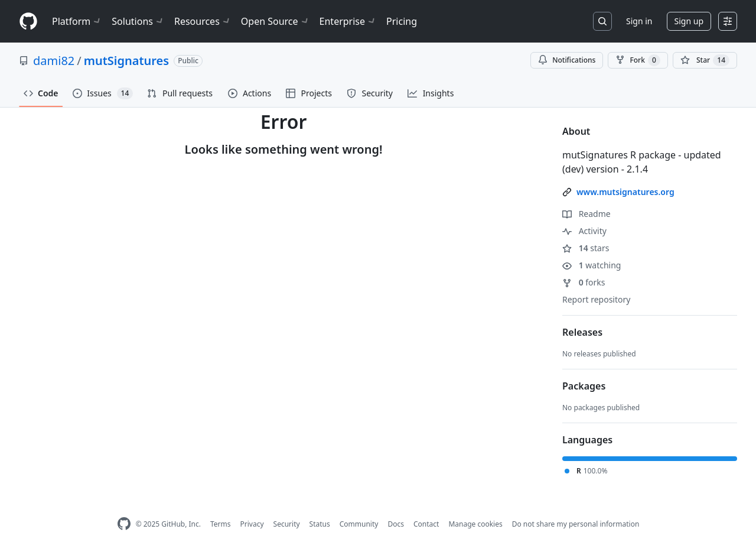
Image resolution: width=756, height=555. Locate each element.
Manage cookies (475, 524)
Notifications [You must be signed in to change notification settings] (567, 60)
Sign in (639, 21)
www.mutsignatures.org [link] (625, 192)
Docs (396, 524)
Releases (582, 332)
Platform (77, 21)
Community (359, 524)
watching (592, 265)
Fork (638, 60)
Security (287, 524)
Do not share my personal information (576, 524)
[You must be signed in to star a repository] (705, 60)
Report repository (596, 299)
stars (586, 248)
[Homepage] (28, 22)
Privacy (252, 524)
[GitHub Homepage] (124, 524)
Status (320, 524)
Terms (221, 524)
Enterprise (348, 21)
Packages (584, 386)
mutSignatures (126, 61)
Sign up (689, 21)
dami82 (54, 61)
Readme (586, 214)
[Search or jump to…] (602, 21)
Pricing (402, 21)
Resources (203, 21)
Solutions (138, 21)
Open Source (276, 21)
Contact (426, 524)
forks (584, 282)
